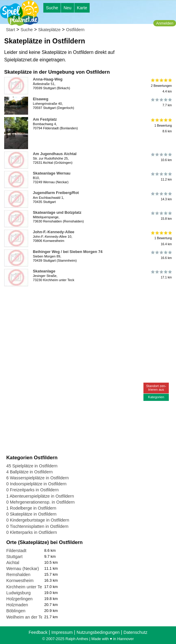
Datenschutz (135, 632)
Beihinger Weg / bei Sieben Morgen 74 (68, 252)
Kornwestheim (20, 581)
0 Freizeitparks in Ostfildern (32, 490)
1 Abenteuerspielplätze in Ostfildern (40, 496)
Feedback (38, 632)
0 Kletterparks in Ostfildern (32, 532)
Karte (82, 8)
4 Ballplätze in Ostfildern (29, 472)
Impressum (62, 632)
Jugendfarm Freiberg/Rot (56, 193)
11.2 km (161, 177)
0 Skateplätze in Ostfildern (31, 514)
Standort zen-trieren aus (156, 388)
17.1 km (161, 275)
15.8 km (161, 216)
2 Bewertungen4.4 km (161, 85)
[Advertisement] (74, 298)
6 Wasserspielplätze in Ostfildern (38, 478)
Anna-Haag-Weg (48, 79)
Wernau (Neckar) (23, 569)
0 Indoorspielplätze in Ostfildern (36, 484)
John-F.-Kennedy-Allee (54, 232)
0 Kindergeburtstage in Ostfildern (38, 520)
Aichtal (13, 563)
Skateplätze (49, 30)
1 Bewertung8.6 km (161, 126)
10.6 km (161, 157)
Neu (68, 8)
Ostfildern (75, 30)
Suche (52, 8)
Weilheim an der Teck (27, 617)
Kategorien (156, 397)
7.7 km (161, 102)
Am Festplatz (45, 119)
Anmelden (165, 23)
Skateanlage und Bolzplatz (57, 212)
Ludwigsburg (19, 593)
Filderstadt (16, 551)
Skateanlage (44, 271)
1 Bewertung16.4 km (161, 238)
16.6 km (161, 255)
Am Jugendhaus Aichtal (55, 154)
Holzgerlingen (19, 599)
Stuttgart (14, 557)
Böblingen (16, 611)
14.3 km (161, 196)
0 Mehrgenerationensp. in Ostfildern (40, 502)
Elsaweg (41, 99)
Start (10, 30)
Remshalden (18, 575)
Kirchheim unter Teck (26, 587)
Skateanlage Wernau (52, 173)
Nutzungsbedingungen (98, 632)
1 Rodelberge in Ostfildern (31, 508)
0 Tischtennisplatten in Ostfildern (37, 526)
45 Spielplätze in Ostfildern (32, 466)
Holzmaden (17, 605)
